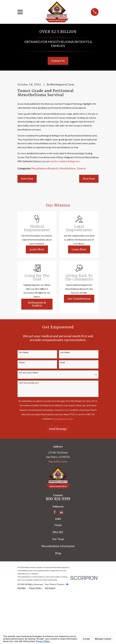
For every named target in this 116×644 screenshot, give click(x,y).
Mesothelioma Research (45, 218)
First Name (24, 402)
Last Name (65, 402)
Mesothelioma (67, 218)
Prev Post (27, 228)
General (81, 218)
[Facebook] (55, 562)
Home (58, 575)
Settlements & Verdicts (37, 354)
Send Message (58, 479)
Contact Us (58, 61)
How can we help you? (29, 432)
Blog (58, 603)
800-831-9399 (58, 549)
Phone (22, 412)
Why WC (58, 582)
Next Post (89, 228)
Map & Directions (58, 511)
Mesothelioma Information (58, 596)
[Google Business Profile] (61, 562)
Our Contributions (79, 348)
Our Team (58, 589)
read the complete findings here (65, 211)
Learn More (37, 299)
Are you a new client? (29, 422)
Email (62, 412)
